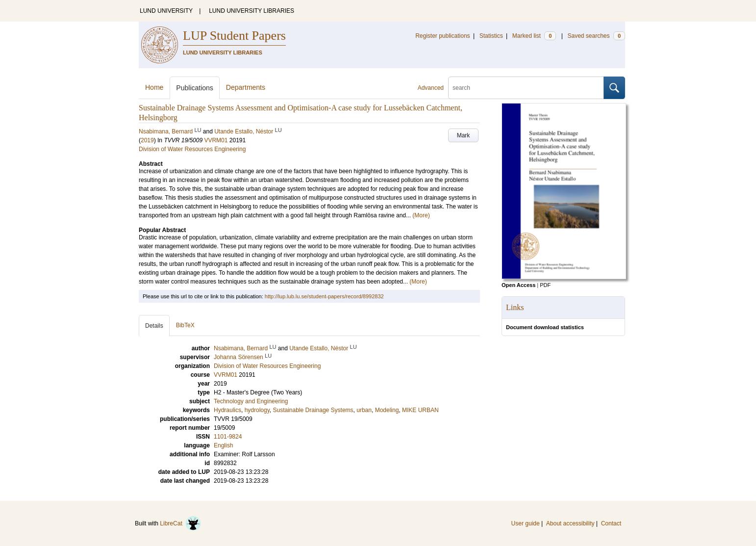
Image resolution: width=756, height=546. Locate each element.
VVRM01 (216, 140)
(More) (421, 215)
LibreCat (180, 523)
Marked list (534, 36)
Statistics (491, 36)
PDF (545, 285)
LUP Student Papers (234, 36)
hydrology (257, 410)
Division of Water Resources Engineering (192, 149)
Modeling (387, 410)
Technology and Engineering (251, 401)
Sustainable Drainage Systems (313, 410)
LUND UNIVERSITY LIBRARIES (252, 11)
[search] (526, 88)
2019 (147, 140)
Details (154, 326)
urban (364, 410)
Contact (611, 523)
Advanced (431, 88)
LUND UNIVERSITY (166, 11)
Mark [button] (464, 135)
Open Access (518, 285)
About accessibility (570, 523)
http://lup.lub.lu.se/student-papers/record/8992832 (324, 296)
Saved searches (596, 36)
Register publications (442, 36)
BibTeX (185, 325)
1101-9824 (228, 437)
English (223, 445)
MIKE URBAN (420, 410)
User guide (526, 523)
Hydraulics (227, 410)
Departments (246, 87)
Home (154, 87)
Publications (195, 88)
